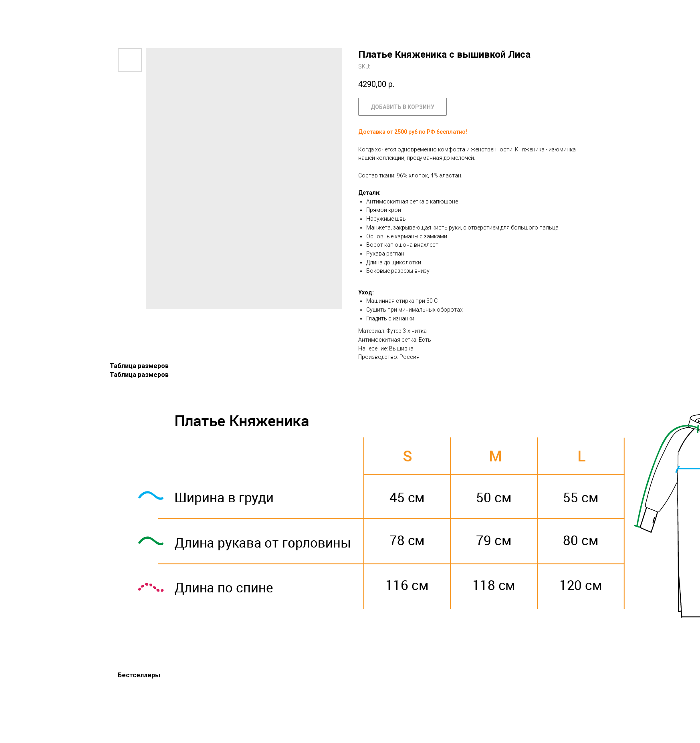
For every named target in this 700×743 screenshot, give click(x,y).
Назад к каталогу (38, 12)
